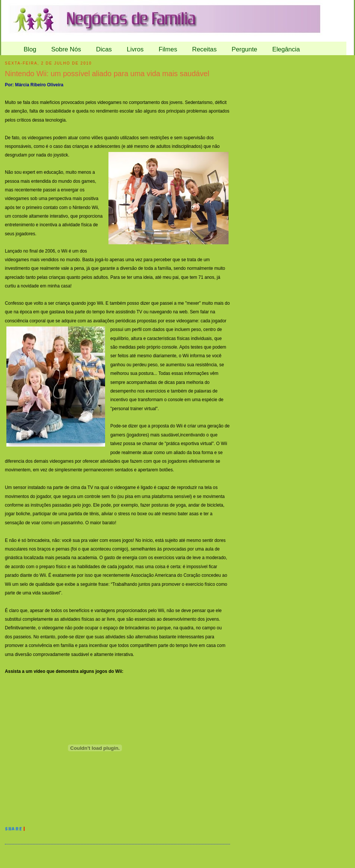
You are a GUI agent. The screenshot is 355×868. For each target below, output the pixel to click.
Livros (135, 49)
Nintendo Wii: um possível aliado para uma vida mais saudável (107, 74)
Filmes (168, 49)
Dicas (104, 49)
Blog (30, 49)
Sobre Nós (66, 49)
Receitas (204, 49)
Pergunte (244, 49)
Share (14, 830)
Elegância (286, 49)
